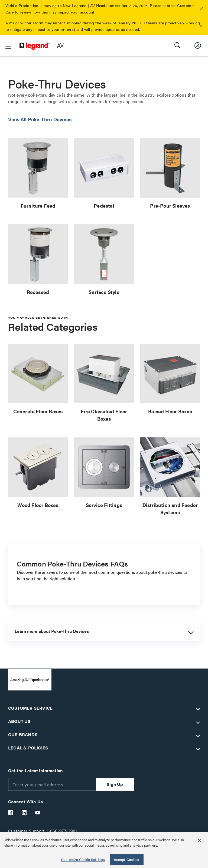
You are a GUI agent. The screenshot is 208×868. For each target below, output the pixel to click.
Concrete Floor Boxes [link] (38, 411)
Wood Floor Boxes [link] (38, 505)
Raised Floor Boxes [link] (170, 411)
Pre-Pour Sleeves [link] (170, 206)
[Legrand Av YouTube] (38, 813)
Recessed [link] (38, 292)
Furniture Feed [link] (38, 206)
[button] (201, 9)
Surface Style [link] (104, 292)
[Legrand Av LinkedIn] (24, 813)
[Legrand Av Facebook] (11, 813)
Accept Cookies (127, 859)
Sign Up (115, 784)
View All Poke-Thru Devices (40, 119)
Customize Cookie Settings (83, 859)
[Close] (199, 840)
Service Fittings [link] (104, 505)
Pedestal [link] (104, 206)
